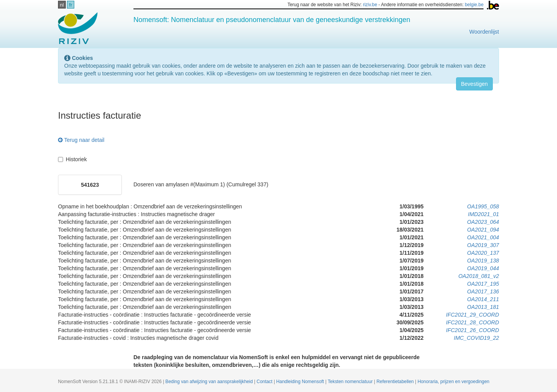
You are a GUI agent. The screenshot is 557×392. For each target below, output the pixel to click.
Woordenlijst (484, 32)
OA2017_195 (483, 284)
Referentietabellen (396, 382)
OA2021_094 (483, 230)
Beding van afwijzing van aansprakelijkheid (210, 382)
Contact (265, 382)
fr (71, 5)
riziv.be (370, 5)
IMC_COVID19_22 (476, 338)
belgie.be (474, 5)
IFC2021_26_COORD (472, 330)
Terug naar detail (81, 140)
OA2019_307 (483, 245)
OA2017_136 (483, 291)
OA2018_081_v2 (479, 276)
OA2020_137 (483, 253)
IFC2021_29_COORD (472, 315)
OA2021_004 (483, 237)
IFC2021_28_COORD (472, 322)
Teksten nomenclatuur (351, 382)
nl (62, 5)
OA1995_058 (483, 206)
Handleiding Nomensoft (301, 382)
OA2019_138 (483, 261)
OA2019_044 (483, 268)
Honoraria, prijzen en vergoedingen (453, 382)
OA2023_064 (483, 222)
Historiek (72, 159)
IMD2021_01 (484, 214)
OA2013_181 (483, 307)
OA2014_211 (483, 299)
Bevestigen (474, 84)
